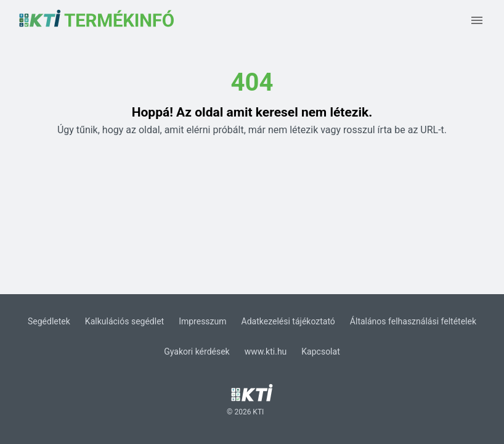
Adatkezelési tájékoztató (288, 321)
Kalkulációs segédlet (124, 321)
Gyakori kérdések (197, 351)
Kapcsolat (320, 351)
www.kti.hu (266, 351)
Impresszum (202, 321)
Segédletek (49, 321)
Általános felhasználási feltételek (413, 321)
